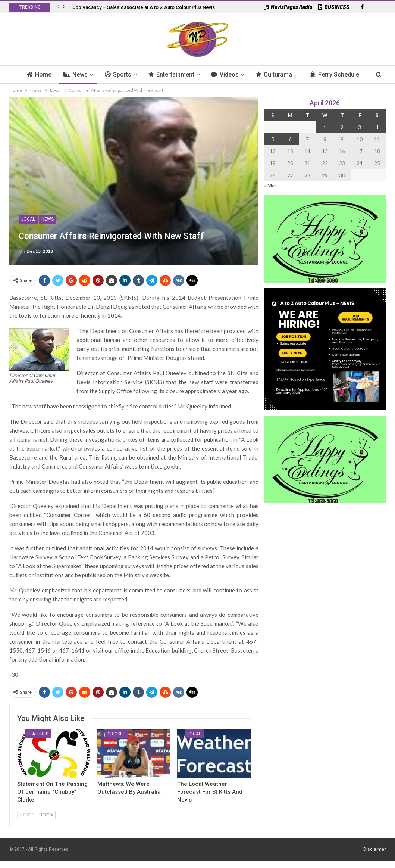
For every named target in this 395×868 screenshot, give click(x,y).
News (88, 74)
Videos (241, 74)
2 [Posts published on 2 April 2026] (342, 127)
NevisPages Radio (288, 7)
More (335, 74)
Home (51, 74)
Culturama (291, 74)
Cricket (116, 734)
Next (46, 815)
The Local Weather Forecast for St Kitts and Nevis (210, 792)
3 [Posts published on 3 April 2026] (360, 127)
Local (28, 219)
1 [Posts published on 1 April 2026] (325, 127)
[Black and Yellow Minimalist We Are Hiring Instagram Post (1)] (325, 349)
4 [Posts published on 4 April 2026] (377, 127)
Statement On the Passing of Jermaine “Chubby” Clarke (52, 792)
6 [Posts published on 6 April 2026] (290, 139)
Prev (26, 815)
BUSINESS (334, 7)
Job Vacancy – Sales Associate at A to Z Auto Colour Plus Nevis (144, 7)
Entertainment (186, 74)
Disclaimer (374, 849)
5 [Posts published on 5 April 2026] (273, 139)
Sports (132, 74)
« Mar (270, 186)
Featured (38, 734)
